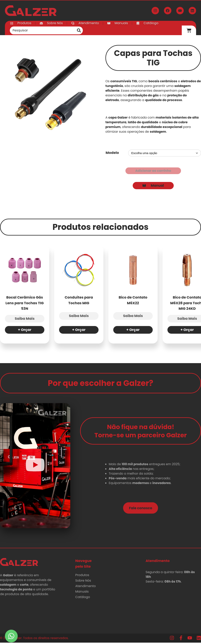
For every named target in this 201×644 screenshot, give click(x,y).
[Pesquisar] (79, 30)
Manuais (82, 593)
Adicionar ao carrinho (153, 171)
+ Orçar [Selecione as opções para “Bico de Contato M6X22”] (133, 331)
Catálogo (83, 598)
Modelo (112, 153)
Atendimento (85, 587)
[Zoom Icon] (48, 93)
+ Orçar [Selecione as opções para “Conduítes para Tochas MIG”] (79, 331)
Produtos (82, 576)
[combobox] (42, 30)
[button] (35, 467)
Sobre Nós (83, 582)
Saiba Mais (25, 320)
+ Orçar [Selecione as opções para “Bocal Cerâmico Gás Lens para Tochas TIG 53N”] (25, 331)
